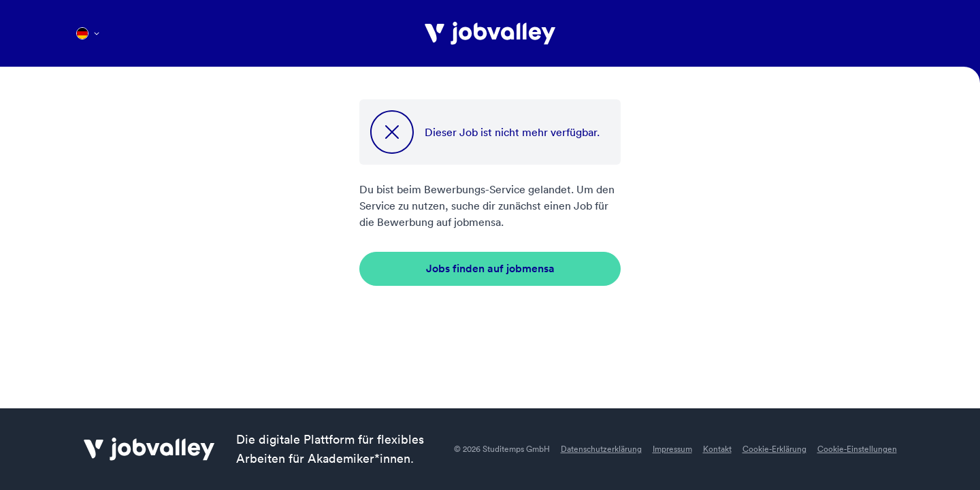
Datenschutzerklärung (601, 449)
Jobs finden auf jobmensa (490, 268)
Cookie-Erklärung (774, 449)
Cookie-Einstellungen (857, 449)
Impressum (672, 449)
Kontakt (717, 449)
